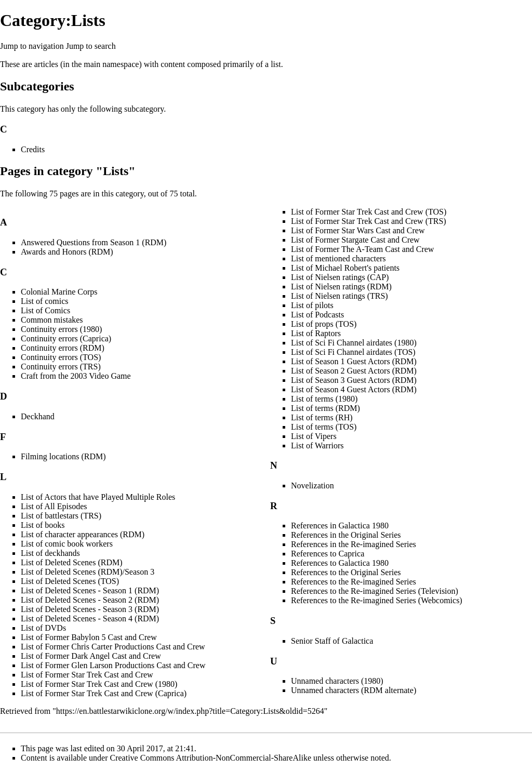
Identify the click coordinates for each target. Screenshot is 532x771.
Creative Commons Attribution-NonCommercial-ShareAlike (211, 758)
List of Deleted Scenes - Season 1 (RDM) (90, 590)
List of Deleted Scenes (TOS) (70, 581)
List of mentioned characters (338, 258)
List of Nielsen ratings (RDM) (341, 287)
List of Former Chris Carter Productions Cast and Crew (113, 647)
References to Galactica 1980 (340, 563)
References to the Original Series (346, 572)
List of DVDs (43, 628)
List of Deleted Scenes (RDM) (72, 562)
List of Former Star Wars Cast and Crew (358, 230)
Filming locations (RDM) (63, 456)
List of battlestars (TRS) (61, 516)
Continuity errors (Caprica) (66, 338)
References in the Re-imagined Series (354, 544)
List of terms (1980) (324, 399)
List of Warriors (317, 446)
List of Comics (45, 310)
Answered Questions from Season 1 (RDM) (94, 242)
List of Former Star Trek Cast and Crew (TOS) (369, 212)
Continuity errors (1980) (61, 329)
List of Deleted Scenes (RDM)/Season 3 (88, 572)
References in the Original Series (346, 535)
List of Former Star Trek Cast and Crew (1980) (99, 684)
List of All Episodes (54, 506)
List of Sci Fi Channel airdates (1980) (354, 343)
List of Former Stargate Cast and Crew (355, 240)
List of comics (45, 301)
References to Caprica (328, 554)
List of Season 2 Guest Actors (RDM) (354, 371)
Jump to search (91, 46)
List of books (43, 525)
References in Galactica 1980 (340, 526)
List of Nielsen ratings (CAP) (340, 277)
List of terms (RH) (322, 417)
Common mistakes (52, 320)
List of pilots (312, 305)
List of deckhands (50, 553)
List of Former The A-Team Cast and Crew (362, 249)
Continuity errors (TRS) (61, 367)
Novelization (312, 486)
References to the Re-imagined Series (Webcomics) (377, 600)
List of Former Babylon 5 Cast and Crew (89, 637)
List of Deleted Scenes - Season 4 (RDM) (90, 619)
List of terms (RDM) (325, 408)
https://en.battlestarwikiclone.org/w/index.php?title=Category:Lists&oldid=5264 (190, 711)
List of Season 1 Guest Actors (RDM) (354, 361)
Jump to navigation (32, 46)
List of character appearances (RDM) (83, 534)
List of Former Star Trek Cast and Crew (87, 675)
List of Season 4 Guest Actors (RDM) (354, 389)
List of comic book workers (67, 544)
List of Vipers (314, 436)
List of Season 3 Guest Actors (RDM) (354, 380)
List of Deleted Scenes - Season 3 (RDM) (90, 609)
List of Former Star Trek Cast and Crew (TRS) (369, 221)
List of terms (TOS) (324, 427)
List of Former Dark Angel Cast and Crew (91, 656)
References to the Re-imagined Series (354, 582)
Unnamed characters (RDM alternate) (354, 690)
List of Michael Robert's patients (345, 268)
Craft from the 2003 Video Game (76, 376)
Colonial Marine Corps (59, 292)
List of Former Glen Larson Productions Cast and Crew (113, 665)
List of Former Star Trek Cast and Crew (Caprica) (104, 693)
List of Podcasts (317, 315)
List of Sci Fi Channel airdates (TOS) (353, 352)
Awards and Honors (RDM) (67, 252)
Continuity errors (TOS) (61, 357)
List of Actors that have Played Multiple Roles (98, 497)
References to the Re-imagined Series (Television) (375, 591)
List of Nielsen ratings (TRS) (340, 296)
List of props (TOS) (324, 324)
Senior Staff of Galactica (332, 641)
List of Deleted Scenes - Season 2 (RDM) (90, 600)
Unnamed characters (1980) (337, 681)
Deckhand (38, 416)
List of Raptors (316, 333)
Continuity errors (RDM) (63, 348)
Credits (33, 149)
